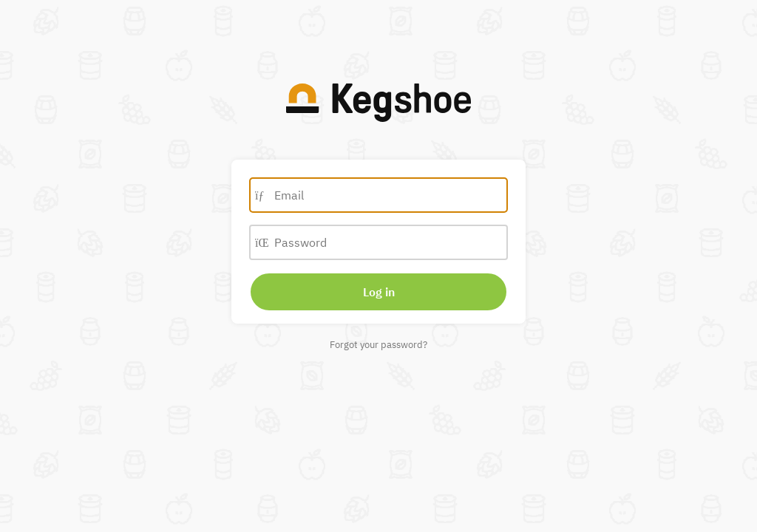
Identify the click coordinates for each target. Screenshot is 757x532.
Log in (379, 292)
